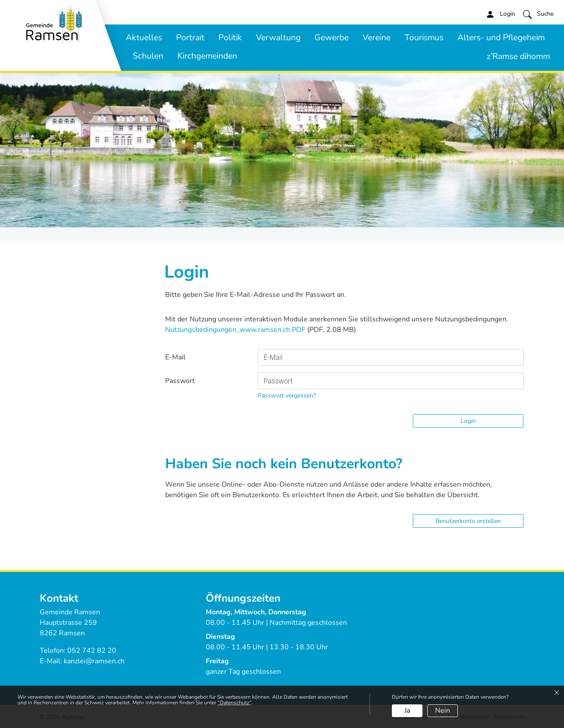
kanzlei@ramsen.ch (94, 661)
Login (468, 421)
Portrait (190, 38)
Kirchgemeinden (207, 56)
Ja (407, 711)
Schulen (148, 56)
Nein (443, 711)
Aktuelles (144, 38)
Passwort (180, 381)
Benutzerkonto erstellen (468, 521)
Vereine (377, 38)
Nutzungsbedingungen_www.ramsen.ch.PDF (235, 330)
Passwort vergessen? (287, 395)
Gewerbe (332, 38)
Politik (230, 38)
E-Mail (175, 357)
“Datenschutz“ (234, 703)
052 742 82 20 (92, 651)
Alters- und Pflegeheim (501, 38)
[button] (538, 14)
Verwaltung (278, 38)
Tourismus (424, 38)
